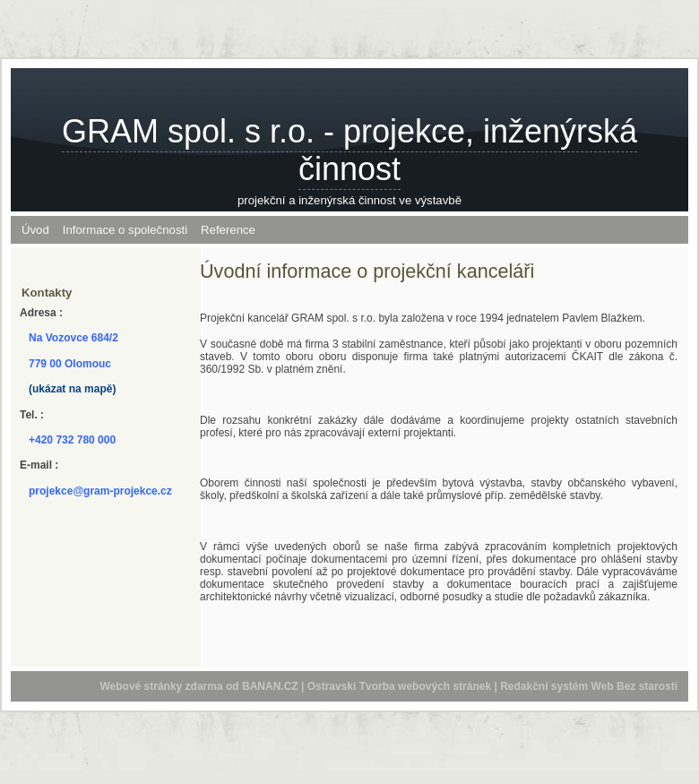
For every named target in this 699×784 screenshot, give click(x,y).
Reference (228, 230)
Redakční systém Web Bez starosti (589, 686)
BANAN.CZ (270, 686)
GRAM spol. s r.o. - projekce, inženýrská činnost (349, 150)
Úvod (35, 230)
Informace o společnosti (125, 230)
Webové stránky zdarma (161, 686)
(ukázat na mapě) (72, 389)
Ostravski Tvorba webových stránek (399, 686)
